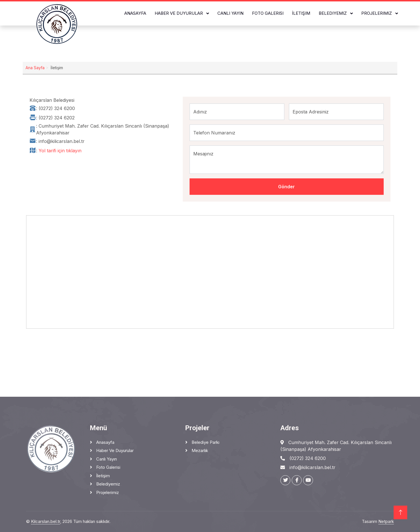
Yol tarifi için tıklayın (60, 151)
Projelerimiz (377, 13)
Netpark (386, 521)
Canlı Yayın (230, 13)
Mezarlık (199, 450)
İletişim (301, 13)
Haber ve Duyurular (179, 13)
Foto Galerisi (268, 13)
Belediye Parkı (205, 442)
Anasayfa (135, 13)
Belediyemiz (333, 13)
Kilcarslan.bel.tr (46, 521)
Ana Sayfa (35, 68)
